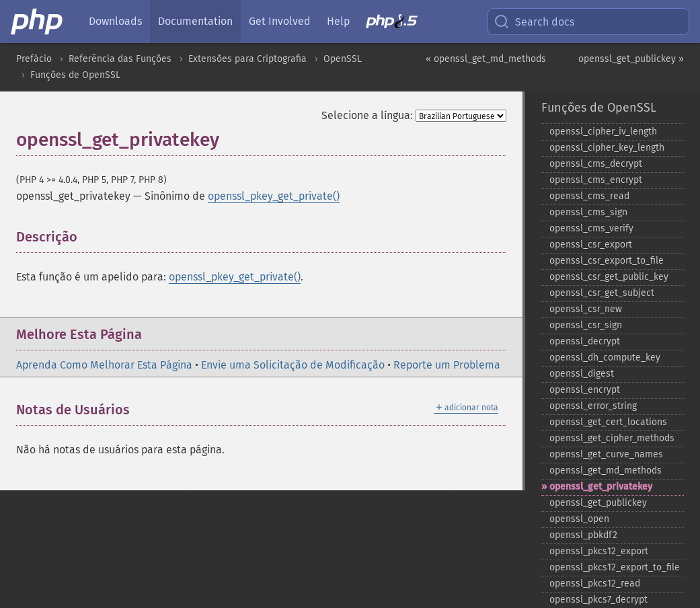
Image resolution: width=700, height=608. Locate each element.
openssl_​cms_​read (589, 196)
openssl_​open (579, 519)
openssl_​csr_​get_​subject (602, 293)
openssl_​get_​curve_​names (606, 454)
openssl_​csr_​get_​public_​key (609, 277)
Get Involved (280, 21)
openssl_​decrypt (585, 341)
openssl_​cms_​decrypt (596, 164)
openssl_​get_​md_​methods (606, 470)
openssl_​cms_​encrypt (596, 180)
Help (338, 21)
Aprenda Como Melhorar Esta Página (104, 365)
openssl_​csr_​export (591, 244)
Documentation (195, 21)
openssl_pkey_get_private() (274, 196)
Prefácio (34, 59)
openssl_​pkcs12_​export (599, 551)
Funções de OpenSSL (75, 75)
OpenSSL (343, 59)
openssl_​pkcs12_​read (595, 583)
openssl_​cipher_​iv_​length (603, 131)
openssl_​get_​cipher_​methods (612, 438)
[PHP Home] (38, 22)
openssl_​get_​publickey (598, 503)
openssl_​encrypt (585, 390)
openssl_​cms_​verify (591, 228)
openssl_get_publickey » (631, 59)
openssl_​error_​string (593, 406)
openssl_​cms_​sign (588, 212)
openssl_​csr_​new (586, 309)
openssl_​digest (582, 374)
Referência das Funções (120, 59)
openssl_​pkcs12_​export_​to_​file (615, 567)
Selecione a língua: (367, 115)
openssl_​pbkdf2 (583, 535)
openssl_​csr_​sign (586, 325)
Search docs (534, 22)
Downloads (115, 21)
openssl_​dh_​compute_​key (605, 357)
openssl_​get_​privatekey (601, 487)
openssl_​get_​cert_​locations (608, 422)
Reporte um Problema (447, 365)
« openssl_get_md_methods (486, 59)
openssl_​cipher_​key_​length (607, 148)
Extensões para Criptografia (247, 59)
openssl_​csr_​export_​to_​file (607, 261)
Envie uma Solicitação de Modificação (293, 365)
